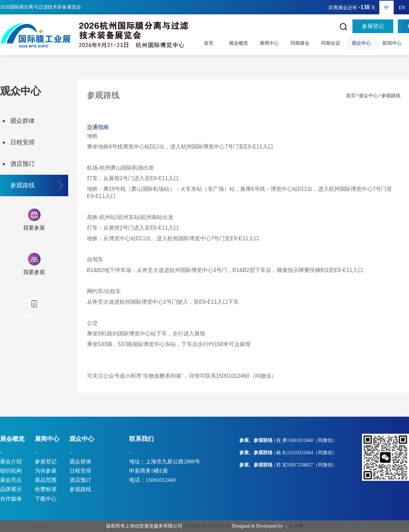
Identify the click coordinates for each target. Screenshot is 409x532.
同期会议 (331, 43)
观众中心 (362, 43)
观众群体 (22, 121)
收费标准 (46, 489)
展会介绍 (11, 462)
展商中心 (270, 43)
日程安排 (22, 142)
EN (402, 8)
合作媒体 (11, 499)
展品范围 (46, 480)
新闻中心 (393, 43)
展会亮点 (11, 480)
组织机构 (11, 471)
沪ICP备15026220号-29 (207, 526)
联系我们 (141, 439)
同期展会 (301, 43)
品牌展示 (11, 489)
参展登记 (373, 26)
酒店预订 (22, 164)
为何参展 (46, 471)
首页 (209, 43)
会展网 (296, 526)
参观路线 (22, 185)
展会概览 (239, 43)
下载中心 (46, 499)
